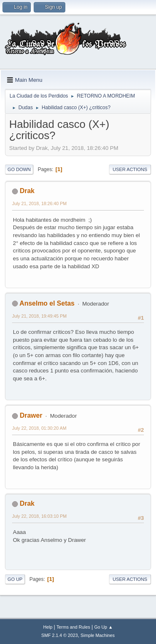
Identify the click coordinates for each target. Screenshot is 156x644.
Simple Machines (98, 635)
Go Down (19, 169)
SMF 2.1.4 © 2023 (59, 635)
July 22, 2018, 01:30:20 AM (39, 428)
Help (48, 627)
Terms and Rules (73, 627)
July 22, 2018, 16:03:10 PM (39, 516)
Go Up (15, 579)
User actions (130, 169)
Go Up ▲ (103, 627)
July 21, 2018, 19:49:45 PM (39, 316)
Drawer (31, 415)
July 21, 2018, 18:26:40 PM (39, 203)
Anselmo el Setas (47, 303)
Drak (27, 191)
